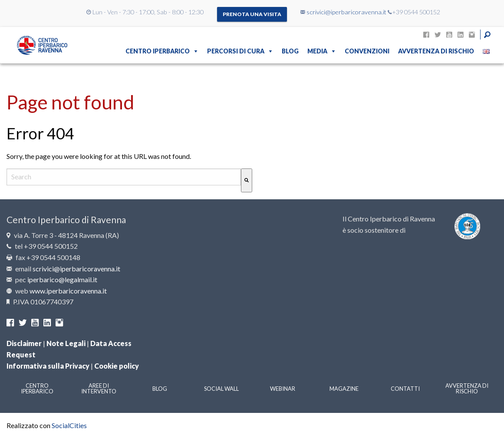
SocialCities (69, 425)
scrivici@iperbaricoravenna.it (346, 12)
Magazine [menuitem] (344, 389)
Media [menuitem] (317, 51)
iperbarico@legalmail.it (62, 279)
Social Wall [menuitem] (221, 389)
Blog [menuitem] (290, 51)
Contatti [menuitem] (405, 389)
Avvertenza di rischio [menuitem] (436, 51)
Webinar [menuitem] (283, 389)
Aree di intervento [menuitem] (99, 388)
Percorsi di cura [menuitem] (236, 51)
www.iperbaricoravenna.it (68, 291)
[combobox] (124, 177)
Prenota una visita (252, 14)
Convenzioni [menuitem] (367, 51)
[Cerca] (247, 180)
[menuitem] (486, 51)
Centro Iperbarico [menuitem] (158, 51)
